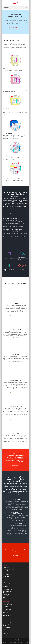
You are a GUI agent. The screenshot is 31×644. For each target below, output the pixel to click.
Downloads (5, 617)
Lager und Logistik (7, 609)
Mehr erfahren (15, 27)
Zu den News (15, 466)
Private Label (15, 355)
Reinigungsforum (6, 624)
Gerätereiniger (6, 588)
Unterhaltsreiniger (8, 156)
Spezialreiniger (7, 177)
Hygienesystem (6, 582)
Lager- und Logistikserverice (15, 406)
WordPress (25, 642)
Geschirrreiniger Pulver (8, 591)
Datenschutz (6, 632)
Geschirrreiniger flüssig (8, 590)
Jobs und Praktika (7, 627)
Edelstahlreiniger (8, 68)
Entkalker (6, 88)
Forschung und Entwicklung (9, 614)
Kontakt (15, 556)
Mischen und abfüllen (15, 329)
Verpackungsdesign (15, 381)
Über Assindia (6, 626)
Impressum (5, 635)
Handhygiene (6, 593)
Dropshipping (15, 433)
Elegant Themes (13, 642)
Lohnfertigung (15, 304)
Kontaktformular (6, 633)
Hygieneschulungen (7, 615)
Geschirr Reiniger (8, 133)
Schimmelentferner (7, 594)
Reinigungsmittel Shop (8, 623)
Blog (4, 629)
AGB (4, 630)
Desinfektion (6, 109)
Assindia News (15, 454)
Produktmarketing (7, 611)
